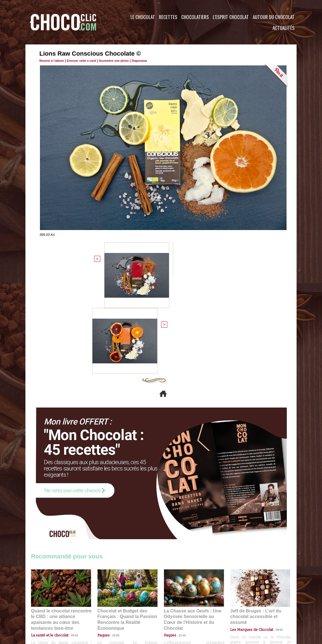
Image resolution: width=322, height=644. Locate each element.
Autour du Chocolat (274, 17)
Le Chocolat (143, 17)
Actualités (284, 28)
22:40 (180, 531)
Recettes (168, 17)
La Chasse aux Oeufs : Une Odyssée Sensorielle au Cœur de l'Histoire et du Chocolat (192, 519)
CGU (105, 610)
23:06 (114, 537)
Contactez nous (48, 610)
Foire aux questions (247, 610)
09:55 (70, 531)
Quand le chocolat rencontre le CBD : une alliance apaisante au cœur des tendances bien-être (61, 519)
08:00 (274, 526)
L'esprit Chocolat (231, 17)
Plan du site (177, 610)
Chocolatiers (195, 17)
